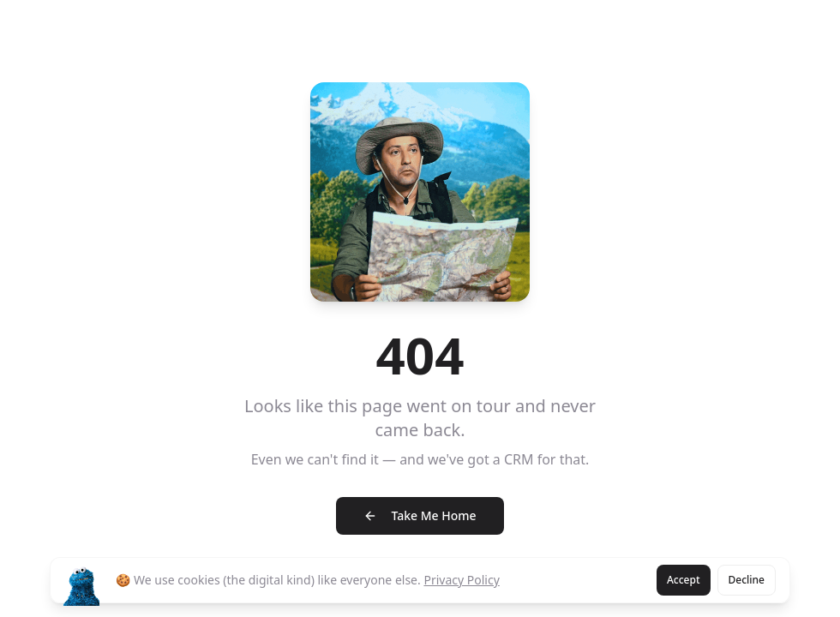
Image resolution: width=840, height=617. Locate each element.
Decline (747, 580)
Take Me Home (420, 515)
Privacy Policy (461, 580)
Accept (684, 580)
